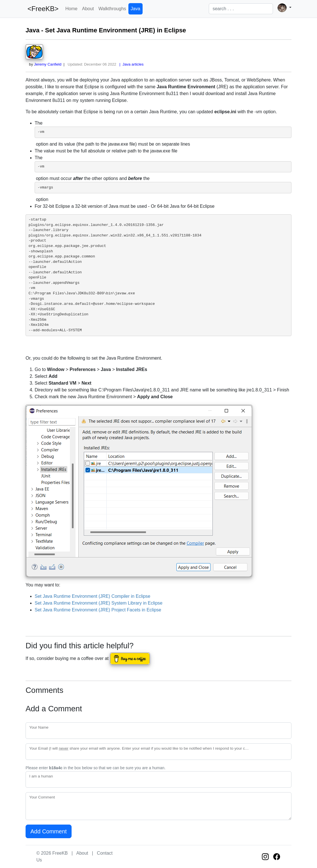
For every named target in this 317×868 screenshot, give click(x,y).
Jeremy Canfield (48, 64)
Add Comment (49, 831)
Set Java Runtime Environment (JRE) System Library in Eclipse (99, 603)
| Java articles (130, 64)
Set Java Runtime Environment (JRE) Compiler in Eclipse (92, 596)
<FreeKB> (42, 9)
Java (135, 9)
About (88, 9)
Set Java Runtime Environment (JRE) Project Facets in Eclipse (98, 610)
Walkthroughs (112, 9)
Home (71, 9)
